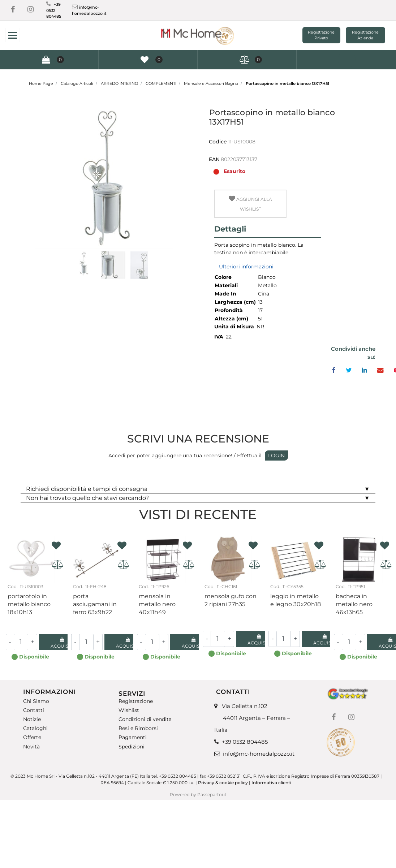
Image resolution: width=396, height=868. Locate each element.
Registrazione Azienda (365, 35)
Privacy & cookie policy (223, 783)
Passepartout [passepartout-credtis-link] (212, 794)
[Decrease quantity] (10, 642)
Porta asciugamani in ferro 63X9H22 (95, 604)
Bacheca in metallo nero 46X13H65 (354, 604)
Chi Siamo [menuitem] (36, 701)
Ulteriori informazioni (246, 267)
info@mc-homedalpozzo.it (259, 754)
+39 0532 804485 (54, 10)
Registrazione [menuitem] (136, 701)
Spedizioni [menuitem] (132, 747)
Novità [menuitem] (31, 747)
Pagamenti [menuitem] (133, 737)
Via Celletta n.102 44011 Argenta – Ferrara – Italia (252, 718)
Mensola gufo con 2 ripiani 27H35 (231, 600)
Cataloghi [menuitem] (35, 728)
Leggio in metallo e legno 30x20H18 (296, 600)
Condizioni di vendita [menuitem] (145, 719)
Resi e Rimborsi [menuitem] (138, 728)
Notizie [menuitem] (32, 719)
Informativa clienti (272, 783)
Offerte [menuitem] (32, 737)
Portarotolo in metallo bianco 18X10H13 (29, 604)
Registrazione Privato (321, 35)
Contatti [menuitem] (34, 710)
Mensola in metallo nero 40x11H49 (157, 604)
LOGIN (276, 455)
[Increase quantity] (33, 642)
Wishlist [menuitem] (129, 710)
